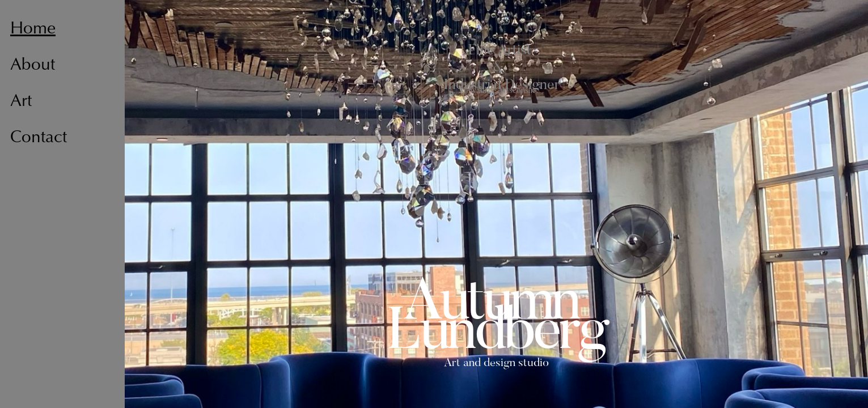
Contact (39, 138)
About (33, 66)
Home (33, 29)
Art (21, 102)
